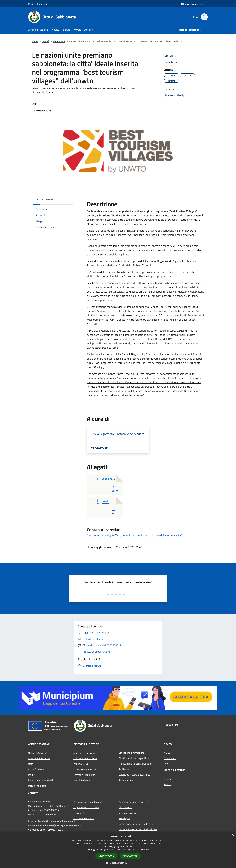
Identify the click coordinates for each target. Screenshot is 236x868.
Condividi (171, 56)
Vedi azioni (172, 62)
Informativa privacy (129, 813)
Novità (46, 41)
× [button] (233, 835)
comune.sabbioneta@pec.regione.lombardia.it (57, 825)
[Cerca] (204, 17)
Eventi (167, 784)
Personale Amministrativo (42, 780)
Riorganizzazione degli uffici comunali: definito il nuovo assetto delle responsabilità (135, 535)
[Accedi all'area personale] (192, 4)
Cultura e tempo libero (85, 758)
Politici (32, 775)
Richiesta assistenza (84, 818)
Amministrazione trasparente (134, 802)
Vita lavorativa (81, 764)
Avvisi (167, 764)
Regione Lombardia (38, 4)
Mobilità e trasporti (83, 780)
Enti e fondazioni (37, 769)
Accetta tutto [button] (106, 856)
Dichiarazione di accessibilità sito (136, 824)
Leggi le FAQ (80, 813)
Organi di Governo (38, 753)
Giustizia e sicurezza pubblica (134, 758)
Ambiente (124, 769)
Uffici (31, 764)
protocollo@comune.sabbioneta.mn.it (55, 821)
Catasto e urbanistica (84, 775)
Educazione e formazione (132, 753)
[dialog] (118, 850)
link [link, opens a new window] (147, 850)
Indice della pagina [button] (44, 199)
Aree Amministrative (39, 758)
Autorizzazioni (126, 780)
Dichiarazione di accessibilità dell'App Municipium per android (138, 831)
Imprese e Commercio (85, 769)
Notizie (167, 753)
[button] (118, 863)
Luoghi (167, 779)
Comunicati (59, 41)
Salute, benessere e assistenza (134, 775)
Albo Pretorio (125, 807)
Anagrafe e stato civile (85, 753)
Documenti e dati (37, 786)
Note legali (124, 818)
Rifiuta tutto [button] (130, 856)
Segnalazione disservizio (86, 807)
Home (35, 41)
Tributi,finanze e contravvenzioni (136, 764)
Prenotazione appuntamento (88, 802)
